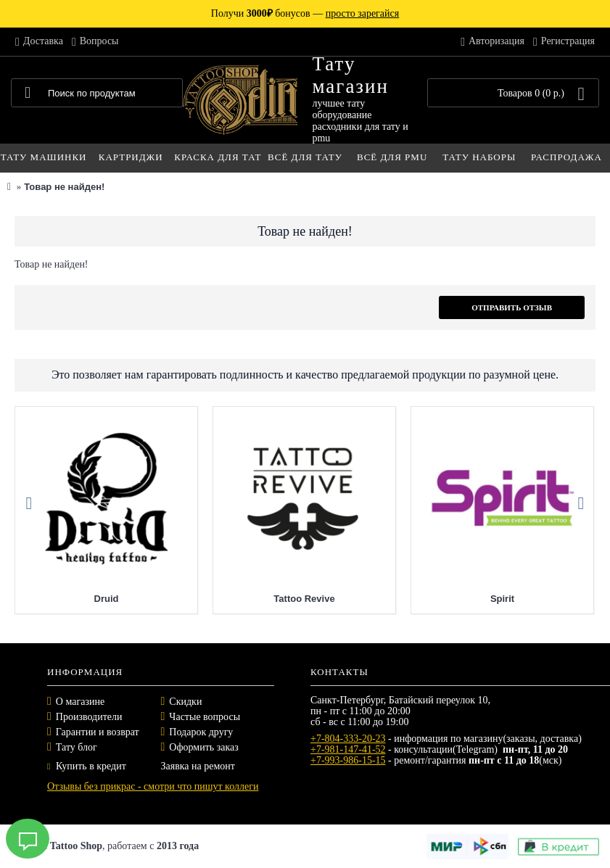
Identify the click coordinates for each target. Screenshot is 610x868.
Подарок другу (201, 732)
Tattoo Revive (304, 599)
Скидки (185, 702)
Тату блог (77, 747)
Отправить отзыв (512, 307)
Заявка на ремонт (198, 766)
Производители (89, 717)
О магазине (80, 702)
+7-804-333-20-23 (348, 739)
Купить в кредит (87, 766)
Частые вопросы (205, 717)
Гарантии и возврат (98, 732)
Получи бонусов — (305, 13)
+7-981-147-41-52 (348, 749)
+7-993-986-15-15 (348, 760)
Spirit (502, 599)
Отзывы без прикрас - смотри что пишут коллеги (153, 786)
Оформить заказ (203, 747)
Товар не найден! (64, 187)
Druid (107, 599)
